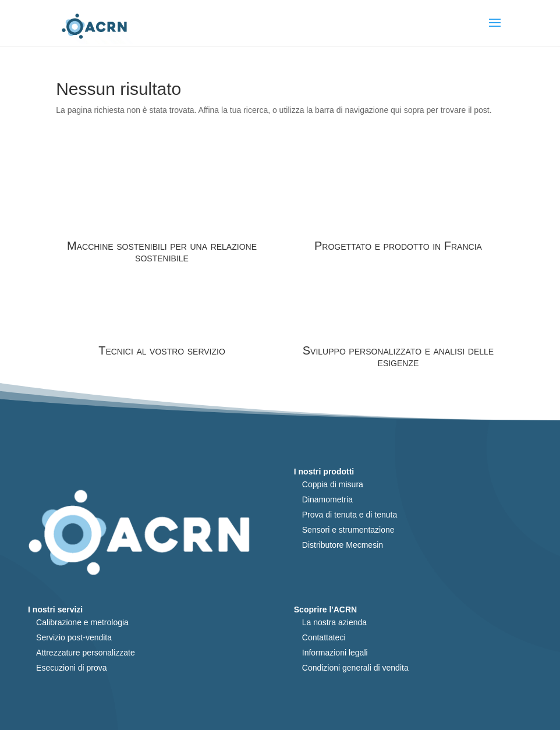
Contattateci (324, 637)
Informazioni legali (335, 653)
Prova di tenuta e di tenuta (350, 515)
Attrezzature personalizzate (86, 653)
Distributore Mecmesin (343, 545)
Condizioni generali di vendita (355, 668)
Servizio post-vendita (74, 637)
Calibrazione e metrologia (82, 622)
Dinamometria (327, 499)
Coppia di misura (333, 484)
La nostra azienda (334, 622)
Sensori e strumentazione (348, 530)
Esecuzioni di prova (71, 668)
